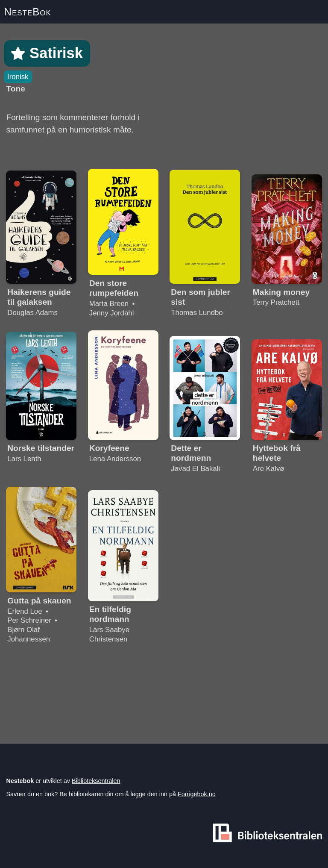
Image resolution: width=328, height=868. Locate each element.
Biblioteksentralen (96, 781)
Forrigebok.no (197, 794)
